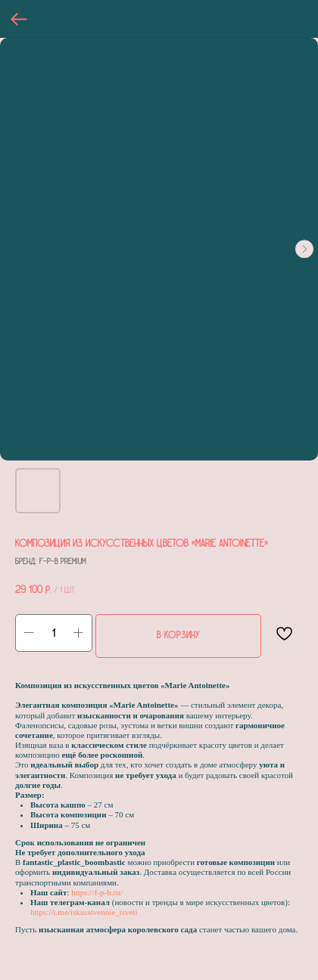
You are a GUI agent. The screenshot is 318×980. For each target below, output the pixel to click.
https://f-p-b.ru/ (97, 892)
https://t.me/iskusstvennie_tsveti (84, 912)
